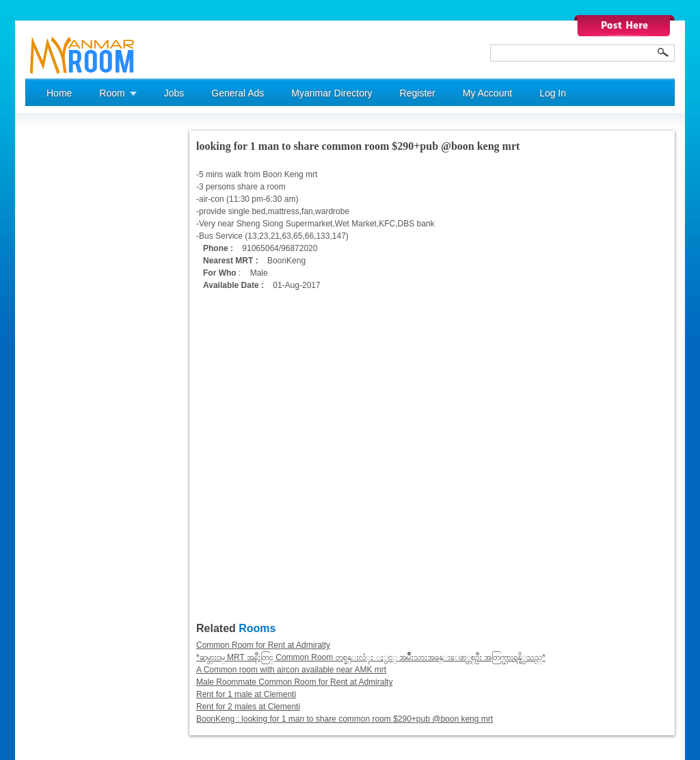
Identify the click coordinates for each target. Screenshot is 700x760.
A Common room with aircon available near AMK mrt (291, 670)
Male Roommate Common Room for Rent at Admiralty (294, 682)
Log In (553, 93)
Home (59, 93)
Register (418, 93)
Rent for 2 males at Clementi (248, 707)
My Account (487, 93)
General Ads (238, 93)
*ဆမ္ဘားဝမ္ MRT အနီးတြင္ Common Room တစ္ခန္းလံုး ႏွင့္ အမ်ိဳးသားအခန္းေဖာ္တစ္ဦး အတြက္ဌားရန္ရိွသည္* (371, 657)
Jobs (174, 93)
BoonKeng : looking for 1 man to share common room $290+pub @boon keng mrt (345, 719)
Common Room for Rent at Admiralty (263, 645)
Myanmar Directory (332, 93)
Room (112, 93)
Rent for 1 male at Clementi (246, 694)
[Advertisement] (80, 336)
